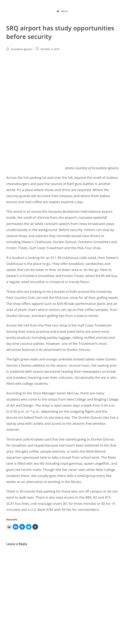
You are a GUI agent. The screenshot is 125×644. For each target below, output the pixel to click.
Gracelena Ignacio (21, 49)
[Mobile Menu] (62, 11)
